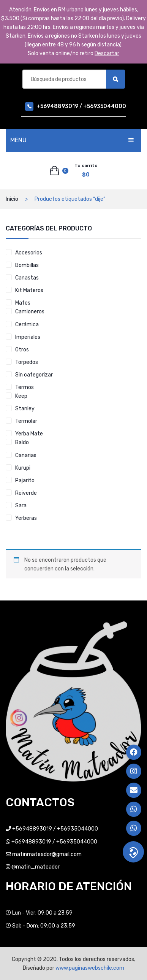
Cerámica (27, 325)
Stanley (25, 409)
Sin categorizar (34, 375)
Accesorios (29, 253)
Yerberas (26, 518)
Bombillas (27, 265)
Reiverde (26, 493)
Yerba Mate (29, 434)
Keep (21, 396)
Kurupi (23, 468)
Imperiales (28, 337)
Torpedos (27, 362)
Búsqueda (115, 79)
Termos (24, 387)
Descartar (107, 53)
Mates (23, 303)
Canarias (26, 455)
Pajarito (25, 480)
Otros (22, 350)
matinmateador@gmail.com (47, 854)
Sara (21, 506)
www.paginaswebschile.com (90, 968)
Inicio (12, 199)
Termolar (26, 421)
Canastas (27, 278)
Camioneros (30, 312)
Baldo (22, 442)
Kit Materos (29, 290)
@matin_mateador (36, 867)
